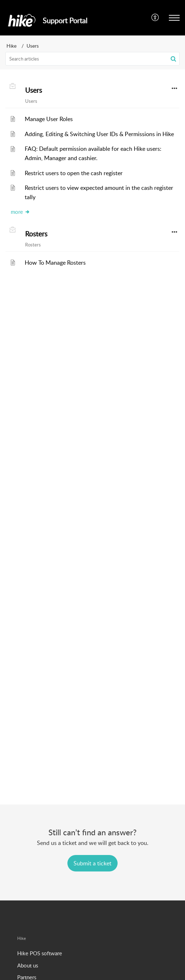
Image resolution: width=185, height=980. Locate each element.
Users (34, 90)
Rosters (36, 234)
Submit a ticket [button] (92, 863)
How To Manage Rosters (55, 263)
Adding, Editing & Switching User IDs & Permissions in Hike (99, 134)
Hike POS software (40, 953)
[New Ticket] (92, 863)
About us (28, 965)
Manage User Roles (49, 119)
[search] (92, 59)
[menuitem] (155, 18)
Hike (11, 46)
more (20, 212)
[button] (155, 18)
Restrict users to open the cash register (74, 173)
